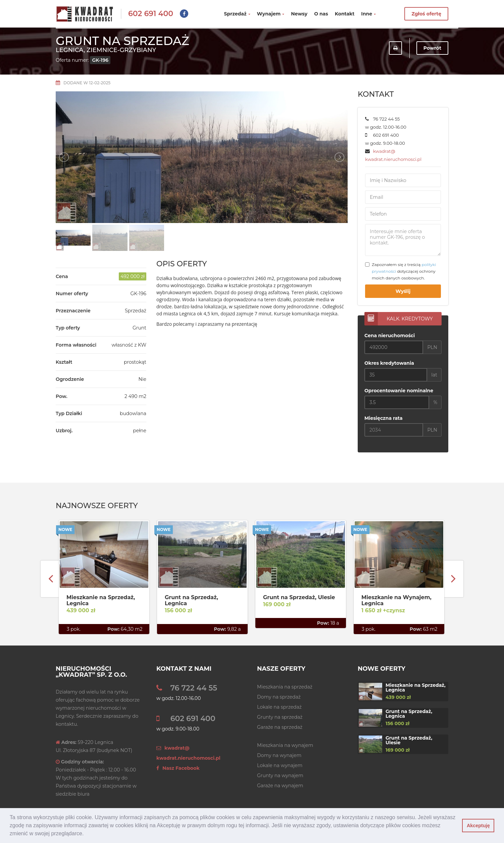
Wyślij (403, 291)
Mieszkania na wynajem (285, 745)
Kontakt (345, 14)
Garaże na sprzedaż (280, 727)
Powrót (432, 48)
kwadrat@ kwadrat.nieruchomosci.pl (188, 753)
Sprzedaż (237, 14)
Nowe (65, 529)
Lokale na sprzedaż (279, 707)
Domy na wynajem (279, 755)
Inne (368, 14)
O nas (321, 14)
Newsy (299, 14)
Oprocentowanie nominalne (399, 391)
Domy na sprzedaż (279, 697)
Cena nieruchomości (390, 336)
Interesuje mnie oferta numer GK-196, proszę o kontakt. (403, 240)
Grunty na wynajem (280, 775)
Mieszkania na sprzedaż (285, 687)
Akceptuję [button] (478, 826)
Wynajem (271, 14)
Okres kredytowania (389, 363)
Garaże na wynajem (280, 786)
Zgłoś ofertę (426, 14)
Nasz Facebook (178, 768)
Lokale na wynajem (280, 765)
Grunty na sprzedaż (280, 717)
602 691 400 (151, 14)
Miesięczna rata (384, 418)
